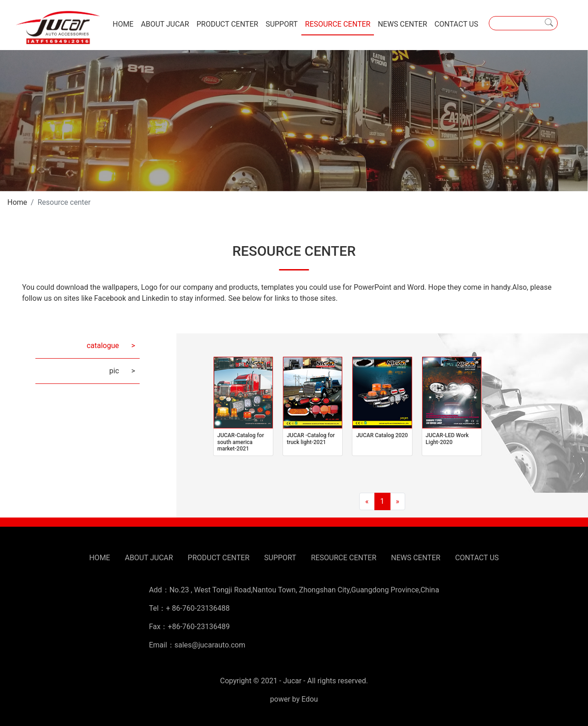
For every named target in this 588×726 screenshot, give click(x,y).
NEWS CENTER (402, 24)
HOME (123, 24)
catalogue (103, 346)
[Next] (398, 501)
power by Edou (294, 699)
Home (17, 202)
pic (114, 371)
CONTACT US (456, 24)
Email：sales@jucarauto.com (197, 645)
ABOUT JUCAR (165, 24)
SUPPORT (282, 24)
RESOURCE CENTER (338, 24)
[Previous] (367, 501)
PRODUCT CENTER (227, 24)
